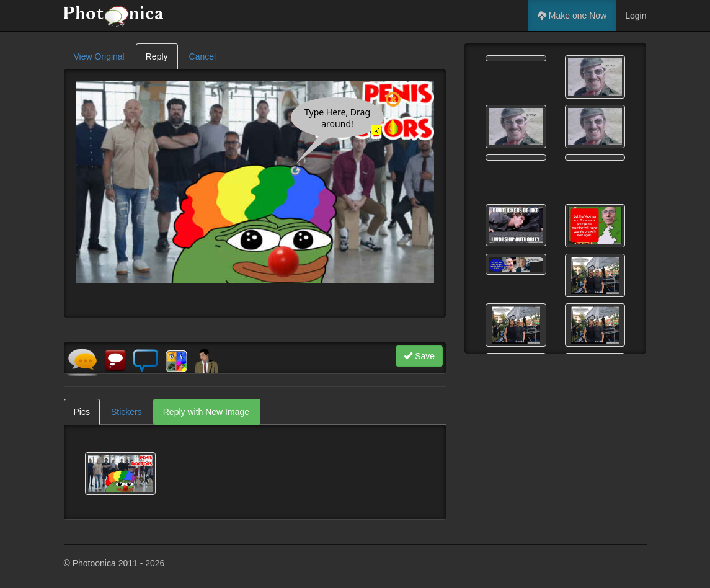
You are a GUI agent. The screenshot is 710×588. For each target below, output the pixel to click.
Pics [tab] (82, 412)
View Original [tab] (99, 56)
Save (419, 356)
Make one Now (572, 16)
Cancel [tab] (203, 56)
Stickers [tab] (126, 412)
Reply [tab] (157, 56)
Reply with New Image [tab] (206, 412)
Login (636, 16)
